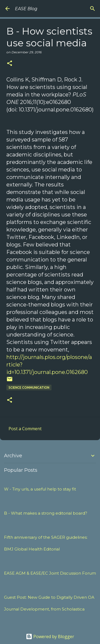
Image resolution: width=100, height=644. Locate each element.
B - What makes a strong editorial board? (46, 513)
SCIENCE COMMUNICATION (29, 387)
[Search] (93, 9)
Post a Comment (25, 429)
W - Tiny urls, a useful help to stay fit (40, 489)
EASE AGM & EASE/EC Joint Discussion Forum (50, 573)
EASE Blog (26, 9)
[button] (10, 64)
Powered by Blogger (50, 636)
